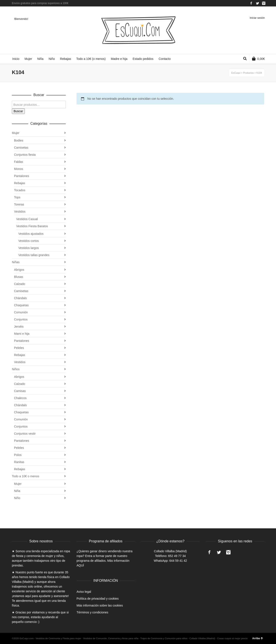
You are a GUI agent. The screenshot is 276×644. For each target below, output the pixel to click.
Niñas (16, 262)
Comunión (21, 312)
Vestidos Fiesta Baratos (32, 226)
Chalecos (20, 398)
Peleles (19, 348)
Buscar (18, 111)
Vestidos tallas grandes (34, 255)
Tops (17, 197)
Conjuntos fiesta (25, 155)
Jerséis (19, 327)
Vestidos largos (29, 248)
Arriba (258, 638)
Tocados (20, 190)
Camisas (20, 391)
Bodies (19, 140)
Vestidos (20, 212)
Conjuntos (21, 319)
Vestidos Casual (27, 219)
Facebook (251, 3)
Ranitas (19, 462)
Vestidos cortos (29, 241)
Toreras (19, 204)
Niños (16, 369)
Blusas (19, 277)
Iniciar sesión (257, 18)
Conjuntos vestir (25, 434)
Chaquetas (21, 305)
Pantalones (22, 176)
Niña (17, 491)
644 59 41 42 (178, 561)
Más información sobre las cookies (100, 605)
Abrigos (19, 270)
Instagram (264, 3)
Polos (18, 455)
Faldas (19, 162)
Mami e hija (22, 334)
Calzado (20, 284)
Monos (19, 169)
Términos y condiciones (92, 612)
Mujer (16, 133)
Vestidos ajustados (31, 234)
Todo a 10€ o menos (26, 476)
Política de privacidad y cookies (98, 599)
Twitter (257, 3)
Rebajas (20, 183)
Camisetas (21, 148)
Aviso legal (84, 592)
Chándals (20, 298)
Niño (17, 498)
